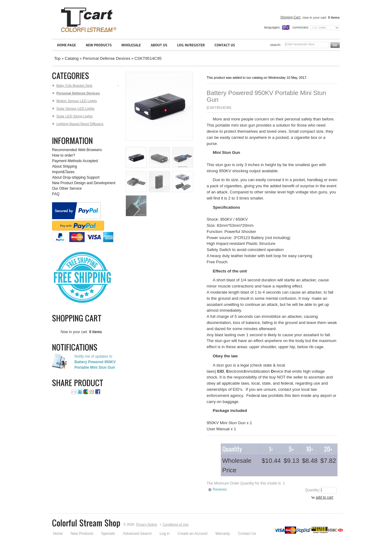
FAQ (56, 194)
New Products (82, 534)
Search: (276, 45)
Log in (164, 534)
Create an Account (193, 534)
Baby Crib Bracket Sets (86, 86)
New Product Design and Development (84, 183)
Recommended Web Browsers (77, 150)
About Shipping (64, 166)
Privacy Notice (147, 524)
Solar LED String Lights (72, 116)
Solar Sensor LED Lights (73, 108)
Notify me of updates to (95, 362)
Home (58, 534)
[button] (323, 498)
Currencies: (301, 27)
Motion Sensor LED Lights (75, 101)
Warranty (223, 534)
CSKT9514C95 (148, 58)
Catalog (72, 58)
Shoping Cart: (290, 17)
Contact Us (247, 534)
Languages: (272, 27)
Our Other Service (67, 188)
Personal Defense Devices (106, 58)
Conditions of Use (176, 524)
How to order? (64, 155)
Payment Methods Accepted (75, 161)
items (333, 17)
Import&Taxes (63, 172)
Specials (108, 534)
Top (57, 58)
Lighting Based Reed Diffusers (78, 124)
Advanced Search (138, 534)
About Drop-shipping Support (76, 177)
